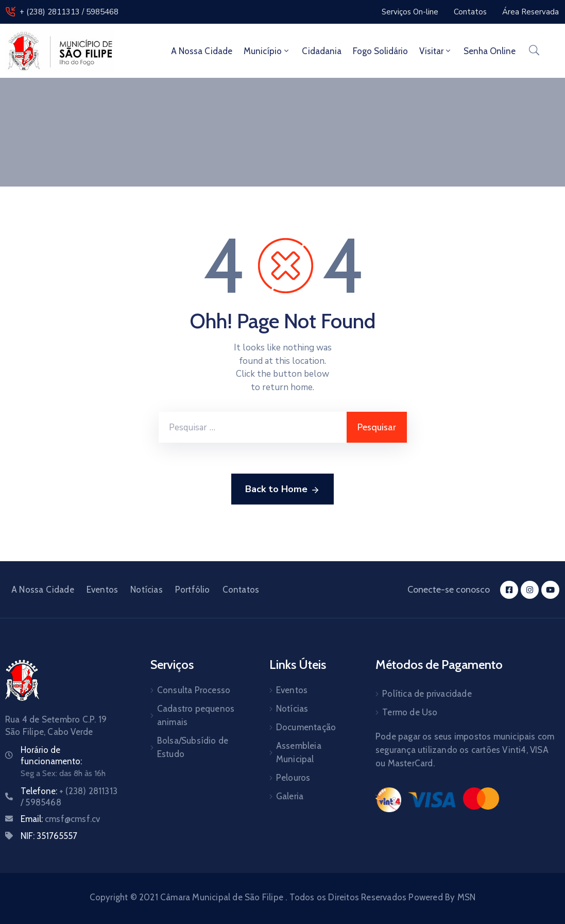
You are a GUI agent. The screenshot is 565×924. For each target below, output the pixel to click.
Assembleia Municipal (299, 752)
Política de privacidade (427, 694)
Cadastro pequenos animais (196, 715)
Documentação (306, 727)
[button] (410, 12)
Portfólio (193, 590)
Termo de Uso (410, 712)
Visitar (436, 51)
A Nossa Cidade (202, 51)
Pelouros (293, 778)
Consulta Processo (194, 690)
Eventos (102, 590)
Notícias (147, 590)
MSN (467, 897)
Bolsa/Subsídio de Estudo (193, 747)
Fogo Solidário (380, 51)
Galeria (290, 796)
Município (267, 51)
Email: (60, 819)
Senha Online (490, 51)
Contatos (241, 590)
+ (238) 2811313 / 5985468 (69, 12)
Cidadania (322, 51)
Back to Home (282, 490)
